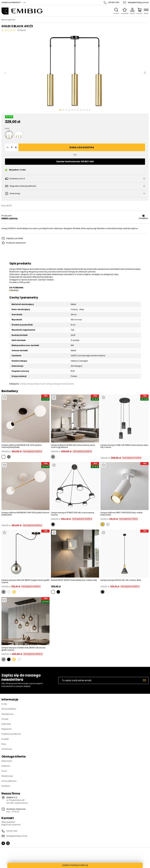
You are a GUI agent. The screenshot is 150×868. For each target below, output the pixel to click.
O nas (4, 704)
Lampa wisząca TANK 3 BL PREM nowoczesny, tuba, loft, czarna (124, 446)
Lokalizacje (7, 749)
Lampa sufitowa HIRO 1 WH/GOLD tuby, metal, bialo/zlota (122, 514)
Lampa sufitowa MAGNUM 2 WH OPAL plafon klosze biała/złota (25, 514)
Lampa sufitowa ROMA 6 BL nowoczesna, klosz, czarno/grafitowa (73, 446)
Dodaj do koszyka (82, 147)
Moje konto (7, 761)
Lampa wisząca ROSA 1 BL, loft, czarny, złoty (121, 580)
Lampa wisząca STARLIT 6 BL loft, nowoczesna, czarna (73, 514)
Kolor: (7, 128)
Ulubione (6, 766)
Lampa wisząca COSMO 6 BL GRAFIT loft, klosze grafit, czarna (23, 649)
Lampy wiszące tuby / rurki (33, 384)
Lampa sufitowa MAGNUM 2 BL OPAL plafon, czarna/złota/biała (22, 446)
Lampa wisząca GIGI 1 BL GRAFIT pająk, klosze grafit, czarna (25, 581)
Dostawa (6, 786)
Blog (4, 744)
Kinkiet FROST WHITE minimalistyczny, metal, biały (74, 580)
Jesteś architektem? (11, 2)
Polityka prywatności (11, 734)
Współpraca (7, 714)
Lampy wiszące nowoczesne (60, 384)
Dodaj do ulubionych (16, 243)
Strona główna (8, 20)
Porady (5, 719)
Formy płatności (9, 781)
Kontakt (5, 739)
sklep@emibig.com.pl (138, 2)
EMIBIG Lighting (10, 218)
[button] (7, 147)
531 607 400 (114, 2)
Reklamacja (7, 776)
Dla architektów (9, 709)
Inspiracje (6, 724)
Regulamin (7, 729)
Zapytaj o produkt (15, 238)
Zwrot (4, 771)
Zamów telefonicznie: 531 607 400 (75, 162)
